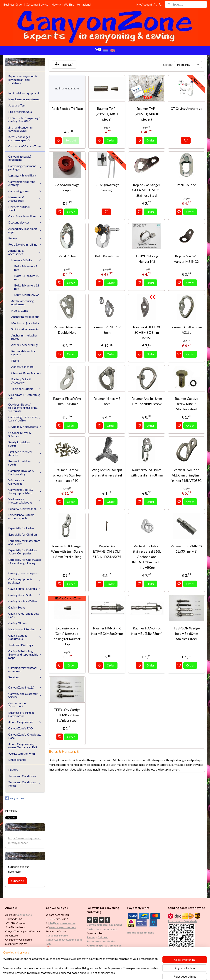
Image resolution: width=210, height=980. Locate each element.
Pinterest (11, 810)
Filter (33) (64, 64)
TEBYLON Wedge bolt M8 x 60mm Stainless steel (187, 634)
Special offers (17, 105)
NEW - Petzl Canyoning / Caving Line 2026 (24, 120)
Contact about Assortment (18, 705)
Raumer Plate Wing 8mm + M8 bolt (67, 401)
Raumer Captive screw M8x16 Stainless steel (187, 404)
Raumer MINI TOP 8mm (107, 330)
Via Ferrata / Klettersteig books (25, 501)
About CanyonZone (25, 722)
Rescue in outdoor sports (25, 463)
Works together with (22, 753)
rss (123, 973)
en (107, 937)
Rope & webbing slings (25, 244)
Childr (101, 937)
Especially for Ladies (21, 528)
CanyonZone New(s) (25, 687)
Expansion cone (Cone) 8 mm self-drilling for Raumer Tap (67, 636)
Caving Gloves (17, 623)
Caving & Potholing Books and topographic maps (25, 654)
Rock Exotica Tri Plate (67, 109)
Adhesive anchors (22, 367)
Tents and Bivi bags (21, 645)
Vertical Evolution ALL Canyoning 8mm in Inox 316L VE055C (187, 475)
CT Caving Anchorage (186, 109)
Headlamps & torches (25, 629)
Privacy (13, 770)
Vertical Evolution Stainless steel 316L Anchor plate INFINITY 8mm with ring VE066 (147, 557)
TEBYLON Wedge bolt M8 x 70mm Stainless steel (67, 715)
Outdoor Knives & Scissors (20, 434)
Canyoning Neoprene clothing (25, 183)
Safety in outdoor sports (25, 444)
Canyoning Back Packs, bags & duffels (25, 419)
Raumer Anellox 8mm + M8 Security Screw (147, 401)
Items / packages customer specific (20, 138)
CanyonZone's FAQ (21, 728)
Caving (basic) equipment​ (102, 929)
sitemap (116, 973)
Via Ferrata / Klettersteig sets (24, 396)
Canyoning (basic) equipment (20, 158)
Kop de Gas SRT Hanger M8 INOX (186, 259)
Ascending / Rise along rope (25, 230)
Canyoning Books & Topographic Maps (25, 491)
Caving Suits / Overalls (25, 589)
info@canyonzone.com (62, 923)
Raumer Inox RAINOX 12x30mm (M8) (187, 549)
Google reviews (61, 948)
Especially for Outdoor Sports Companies (23, 552)
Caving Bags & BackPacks (25, 637)
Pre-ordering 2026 (20, 112)
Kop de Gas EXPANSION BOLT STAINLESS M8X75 (107, 551)
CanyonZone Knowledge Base (64, 940)
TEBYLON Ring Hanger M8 (147, 259)
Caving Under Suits (25, 595)
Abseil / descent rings (25, 345)
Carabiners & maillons (25, 216)
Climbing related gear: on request (25, 669)
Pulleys (25, 238)
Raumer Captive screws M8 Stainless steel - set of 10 (67, 475)
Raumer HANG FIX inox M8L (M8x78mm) (147, 631)
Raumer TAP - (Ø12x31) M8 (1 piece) (107, 114)
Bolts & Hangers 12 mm (27, 287)
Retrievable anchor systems (23, 353)
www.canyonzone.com (63, 927)
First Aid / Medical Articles (25, 453)
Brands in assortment (141, 932)
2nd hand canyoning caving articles (21, 129)
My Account (147, 4)
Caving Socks (17, 607)
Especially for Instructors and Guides (24, 542)
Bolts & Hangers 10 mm (27, 277)
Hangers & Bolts (27, 260)
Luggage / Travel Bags (22, 175)
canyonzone (15, 798)
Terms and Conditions (22, 776)
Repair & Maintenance (25, 509)
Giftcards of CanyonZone (24, 146)
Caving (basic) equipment (24, 573)
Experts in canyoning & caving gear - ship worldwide (23, 79)
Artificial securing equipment (23, 302)
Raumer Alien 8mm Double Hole (67, 330)
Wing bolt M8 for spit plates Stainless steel (107, 472)
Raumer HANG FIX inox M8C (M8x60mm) (107, 631)
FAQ (49, 944)
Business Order (13, 4)
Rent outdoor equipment (24, 93)
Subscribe (17, 881)
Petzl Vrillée (67, 256)
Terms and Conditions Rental (25, 784)
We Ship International (77, 4)
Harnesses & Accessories (25, 199)
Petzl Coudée (186, 185)
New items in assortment (24, 99)
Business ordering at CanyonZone (21, 714)
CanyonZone (24, 915)
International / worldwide (183, 921)
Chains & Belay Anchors (26, 373)
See (34, 952)
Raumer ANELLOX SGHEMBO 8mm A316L (147, 332)
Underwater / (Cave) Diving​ (104, 950)
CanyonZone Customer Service (25, 695)
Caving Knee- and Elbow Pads (24, 615)
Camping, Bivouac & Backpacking (25, 472)
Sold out (71, 140)
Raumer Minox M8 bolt (107, 401)
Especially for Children (23, 534)
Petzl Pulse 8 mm (107, 256)
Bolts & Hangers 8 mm (26, 268)
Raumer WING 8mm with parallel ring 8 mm (147, 472)
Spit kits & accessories (25, 329)
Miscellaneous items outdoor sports (21, 516)
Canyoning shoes (25, 191)
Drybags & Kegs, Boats (25, 427)
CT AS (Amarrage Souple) (107, 187)
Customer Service (37, 4)
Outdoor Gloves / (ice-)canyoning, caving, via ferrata (23, 408)
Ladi (90, 937)
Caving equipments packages (25, 581)
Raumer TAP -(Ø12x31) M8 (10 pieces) (147, 114)
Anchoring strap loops (25, 317)
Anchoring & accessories (25, 252)
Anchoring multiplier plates (24, 337)
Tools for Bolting (27, 389)
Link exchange (17, 760)
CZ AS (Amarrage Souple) (67, 187)
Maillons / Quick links (25, 323)
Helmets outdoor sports (25, 208)
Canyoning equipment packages (25, 167)
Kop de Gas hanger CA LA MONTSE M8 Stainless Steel (147, 190)
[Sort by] (188, 65)
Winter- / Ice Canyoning (25, 482)
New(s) (56, 4)
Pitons (15, 360)
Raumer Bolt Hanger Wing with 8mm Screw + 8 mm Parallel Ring (67, 551)
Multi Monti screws (27, 295)
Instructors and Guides (101, 941)
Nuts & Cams (20, 310)
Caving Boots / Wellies (23, 601)
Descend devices (25, 222)
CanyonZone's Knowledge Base (25, 736)
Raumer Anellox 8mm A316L (187, 330)
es (94, 937)
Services (25, 677)
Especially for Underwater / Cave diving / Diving (25, 561)
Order (111, 140)
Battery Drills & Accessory (21, 381)
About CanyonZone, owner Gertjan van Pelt (23, 746)
